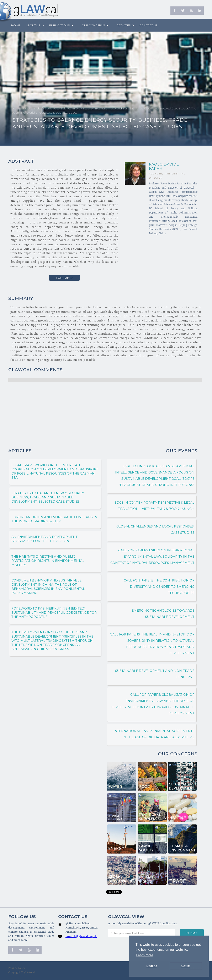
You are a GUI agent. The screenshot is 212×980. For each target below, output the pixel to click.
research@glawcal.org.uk (81, 937)
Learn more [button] (145, 955)
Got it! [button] (186, 966)
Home (16, 25)
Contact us (149, 25)
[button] (35, 25)
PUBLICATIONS (60, 25)
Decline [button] (152, 966)
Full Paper (64, 278)
